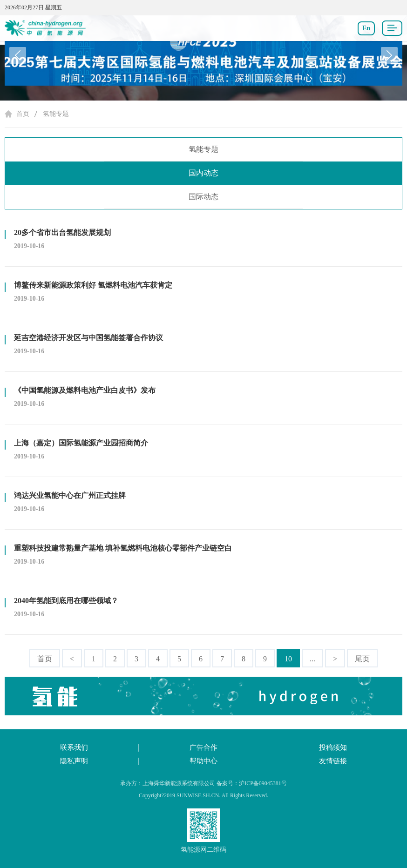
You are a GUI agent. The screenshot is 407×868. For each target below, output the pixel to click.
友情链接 (333, 761)
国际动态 (203, 197)
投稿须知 (333, 747)
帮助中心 (203, 761)
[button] (389, 55)
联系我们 (74, 747)
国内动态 (203, 173)
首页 (23, 114)
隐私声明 (74, 761)
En (366, 28)
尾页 (362, 659)
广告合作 (203, 747)
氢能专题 (56, 114)
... (312, 659)
